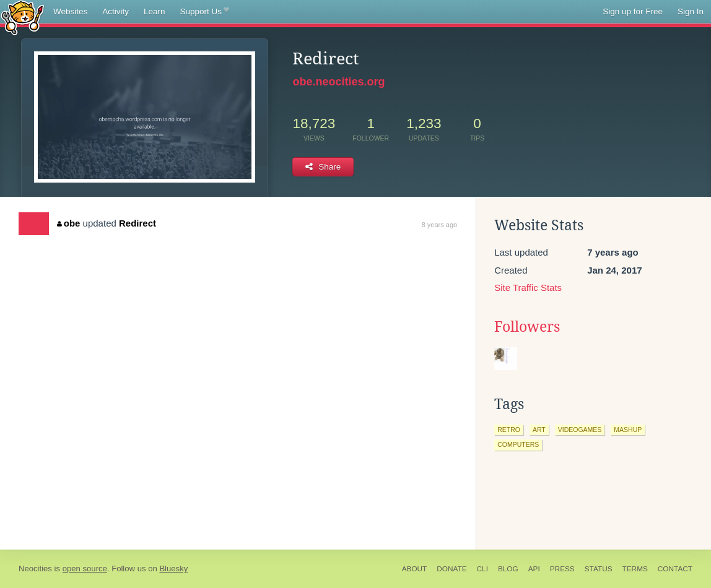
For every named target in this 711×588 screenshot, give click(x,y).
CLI (482, 569)
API (534, 569)
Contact (675, 569)
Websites (70, 11)
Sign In (691, 11)
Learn (155, 11)
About (415, 569)
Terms (635, 569)
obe (68, 223)
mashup (628, 430)
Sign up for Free (633, 11)
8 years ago (439, 225)
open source (85, 569)
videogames (580, 430)
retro (509, 430)
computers (518, 444)
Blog (508, 569)
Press (562, 569)
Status (599, 569)
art (539, 430)
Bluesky (173, 569)
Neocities (35, 569)
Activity (116, 11)
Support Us (205, 12)
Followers (527, 327)
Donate (451, 569)
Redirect (137, 223)
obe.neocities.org (338, 82)
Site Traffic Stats (528, 288)
